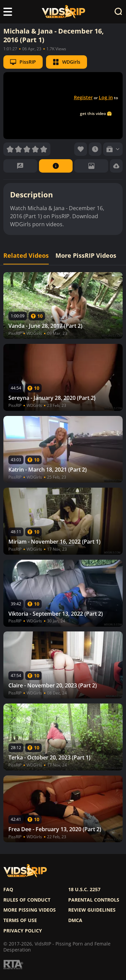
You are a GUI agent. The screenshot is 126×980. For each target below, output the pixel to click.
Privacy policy (23, 931)
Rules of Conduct (27, 900)
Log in (106, 97)
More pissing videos (30, 910)
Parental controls (94, 900)
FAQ (8, 890)
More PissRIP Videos (86, 256)
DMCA (75, 920)
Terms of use (20, 920)
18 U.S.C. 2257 (84, 890)
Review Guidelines (92, 910)
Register (83, 97)
